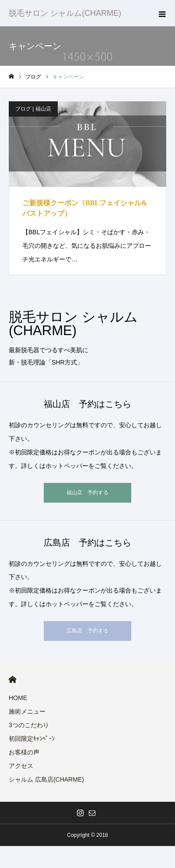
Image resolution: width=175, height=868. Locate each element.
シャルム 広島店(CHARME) (46, 779)
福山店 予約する (87, 493)
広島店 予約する (87, 631)
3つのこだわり (29, 725)
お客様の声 (24, 752)
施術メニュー (27, 711)
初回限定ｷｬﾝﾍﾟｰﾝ (32, 739)
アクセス (21, 766)
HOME (12, 680)
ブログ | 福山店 (33, 109)
